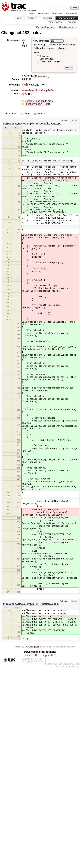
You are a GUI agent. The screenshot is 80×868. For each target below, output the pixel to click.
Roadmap (48, 18)
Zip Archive (50, 655)
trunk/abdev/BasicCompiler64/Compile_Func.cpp (32, 124)
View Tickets (55, 22)
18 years (39, 76)
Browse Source (67, 18)
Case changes (46, 59)
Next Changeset (67, 27)
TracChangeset (32, 647)
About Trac (57, 14)
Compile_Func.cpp (35, 101)
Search (72, 22)
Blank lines (45, 56)
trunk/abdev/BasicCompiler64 (38, 90)
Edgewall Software (33, 661)
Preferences (71, 14)
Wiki (19, 18)
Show (38, 45)
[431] (24, 85)
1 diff (46, 104)
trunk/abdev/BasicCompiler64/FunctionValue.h (31, 604)
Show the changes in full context (51, 48)
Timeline (32, 18)
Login (32, 14)
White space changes (50, 62)
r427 (7, 127)
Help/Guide (43, 14)
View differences (41, 41)
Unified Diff (30, 655)
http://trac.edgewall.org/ (67, 667)
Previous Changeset (46, 27)
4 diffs (49, 101)
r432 (16, 127)
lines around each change (59, 45)
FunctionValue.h (34, 104)
